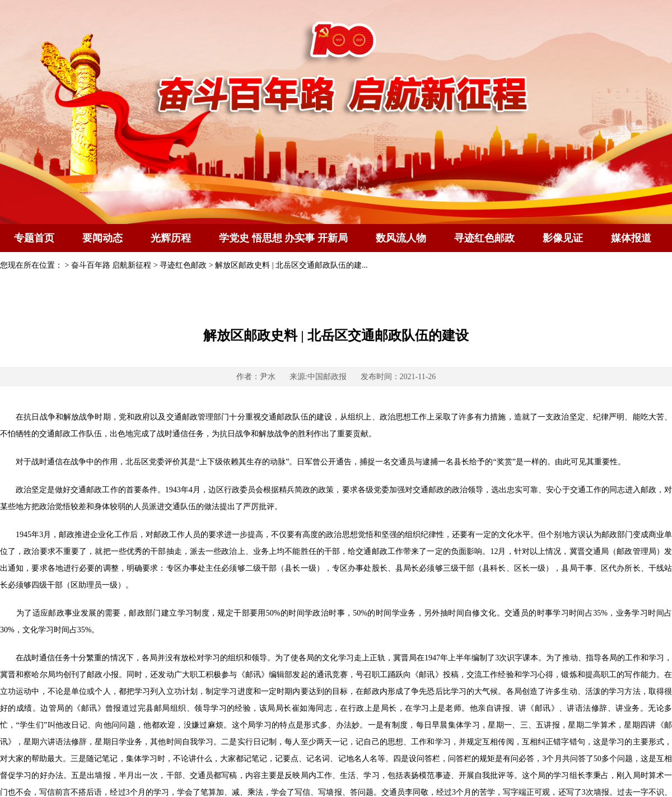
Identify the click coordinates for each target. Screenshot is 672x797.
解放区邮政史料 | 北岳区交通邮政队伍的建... (291, 265)
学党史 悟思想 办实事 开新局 (283, 238)
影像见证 (563, 238)
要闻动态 (102, 238)
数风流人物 (401, 238)
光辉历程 (171, 238)
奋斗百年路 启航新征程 (111, 265)
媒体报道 (631, 238)
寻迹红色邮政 (484, 238)
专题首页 (34, 238)
